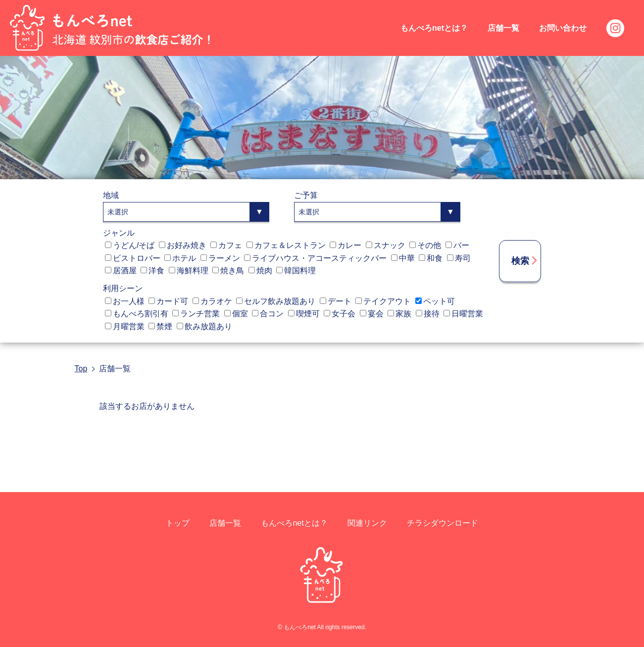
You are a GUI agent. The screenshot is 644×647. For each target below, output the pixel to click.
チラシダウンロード (443, 523)
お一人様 (125, 301)
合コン (268, 314)
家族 (399, 314)
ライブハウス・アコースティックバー (315, 258)
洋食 (152, 271)
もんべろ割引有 (137, 314)
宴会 (372, 314)
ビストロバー (133, 258)
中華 (403, 258)
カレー (346, 245)
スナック (386, 245)
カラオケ (212, 301)
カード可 (168, 301)
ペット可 (435, 301)
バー (457, 245)
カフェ (226, 245)
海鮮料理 (189, 271)
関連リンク (367, 523)
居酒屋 (121, 271)
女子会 (340, 314)
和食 (431, 258)
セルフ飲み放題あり (276, 301)
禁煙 (160, 326)
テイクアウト (383, 301)
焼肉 (260, 271)
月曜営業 (125, 326)
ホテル (180, 258)
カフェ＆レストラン (286, 245)
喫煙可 (304, 314)
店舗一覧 (503, 28)
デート (336, 301)
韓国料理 (296, 271)
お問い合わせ (563, 28)
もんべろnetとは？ (434, 28)
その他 (425, 245)
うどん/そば (130, 245)
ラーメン (220, 258)
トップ (178, 523)
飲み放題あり (204, 326)
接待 (428, 314)
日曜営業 (463, 314)
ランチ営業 (196, 314)
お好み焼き (183, 245)
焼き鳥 (228, 271)
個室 (236, 314)
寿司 (459, 258)
